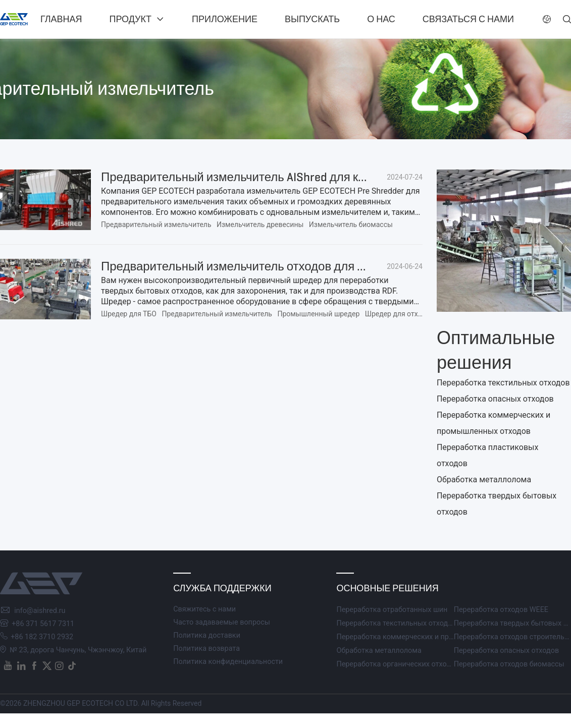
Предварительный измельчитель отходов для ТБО (241, 266)
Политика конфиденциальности (228, 662)
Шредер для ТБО (129, 314)
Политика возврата (206, 649)
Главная (61, 19)
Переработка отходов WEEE (501, 610)
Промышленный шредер (318, 314)
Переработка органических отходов (398, 664)
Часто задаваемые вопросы (222, 622)
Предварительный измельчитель (156, 225)
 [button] (547, 19)
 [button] (567, 19)
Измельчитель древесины (260, 225)
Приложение (225, 19)
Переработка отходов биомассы (509, 664)
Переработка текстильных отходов (503, 383)
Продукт (131, 19)
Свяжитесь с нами (204, 609)
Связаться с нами (468, 19)
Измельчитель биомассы (351, 225)
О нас (381, 19)
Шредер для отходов (400, 314)
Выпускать (312, 19)
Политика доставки (207, 635)
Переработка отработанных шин (392, 610)
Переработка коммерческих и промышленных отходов (431, 637)
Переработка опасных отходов (495, 399)
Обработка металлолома (484, 480)
